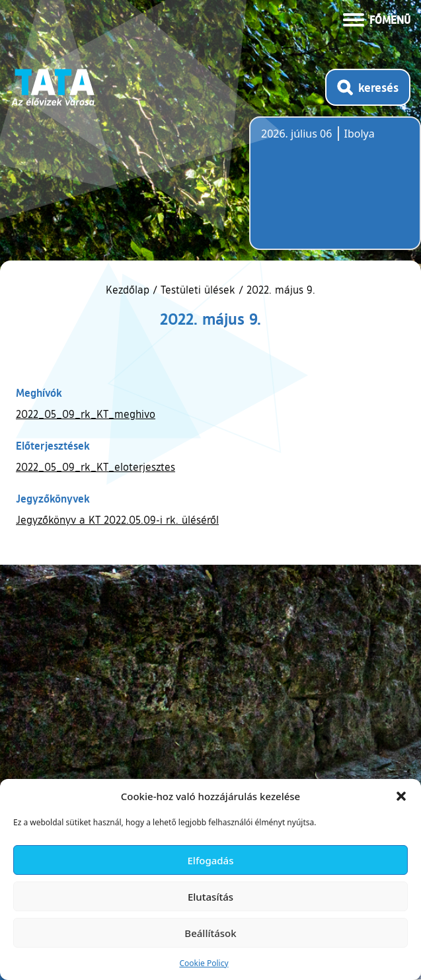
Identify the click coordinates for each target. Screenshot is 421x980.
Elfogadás (211, 860)
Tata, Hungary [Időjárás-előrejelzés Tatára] (335, 191)
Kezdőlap (129, 290)
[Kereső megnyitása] (368, 87)
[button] (401, 796)
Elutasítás (210, 897)
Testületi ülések (198, 290)
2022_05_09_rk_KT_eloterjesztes (96, 467)
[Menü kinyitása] (377, 19)
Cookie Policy (204, 963)
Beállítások (210, 933)
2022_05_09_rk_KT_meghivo (86, 414)
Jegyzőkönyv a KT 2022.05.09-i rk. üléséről (117, 520)
